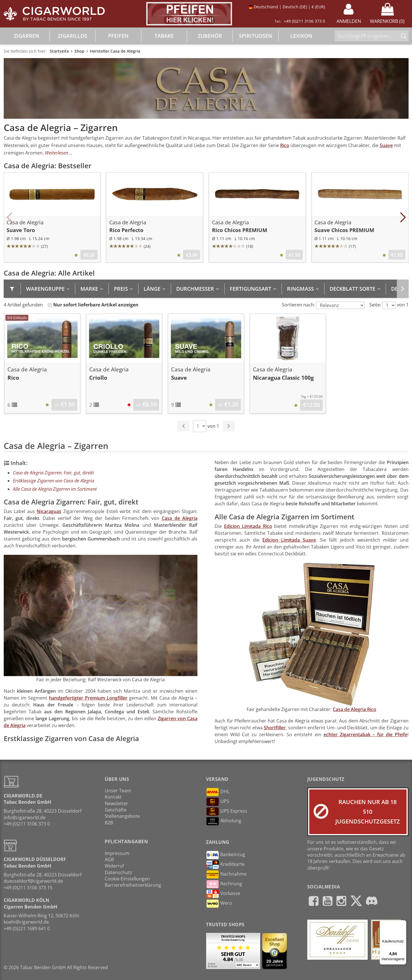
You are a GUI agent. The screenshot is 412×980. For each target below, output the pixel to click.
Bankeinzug (226, 855)
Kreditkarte (225, 865)
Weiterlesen (57, 153)
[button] (10, 217)
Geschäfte (116, 810)
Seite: (375, 305)
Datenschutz (118, 872)
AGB (109, 860)
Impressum (117, 853)
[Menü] (403, 924)
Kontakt (113, 797)
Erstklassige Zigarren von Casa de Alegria (54, 481)
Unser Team (118, 791)
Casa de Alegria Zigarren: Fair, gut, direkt (53, 473)
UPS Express (227, 811)
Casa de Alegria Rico (354, 709)
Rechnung (224, 884)
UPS (218, 802)
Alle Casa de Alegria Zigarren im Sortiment (55, 489)
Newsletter (116, 803)
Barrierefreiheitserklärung (133, 885)
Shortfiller (275, 728)
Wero (219, 904)
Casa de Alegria (180, 518)
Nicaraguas (49, 511)
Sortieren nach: (298, 305)
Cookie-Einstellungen (127, 879)
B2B (109, 823)
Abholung (224, 821)
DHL (218, 792)
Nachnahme (226, 874)
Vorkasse (223, 894)
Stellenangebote (122, 816)
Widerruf (114, 866)
